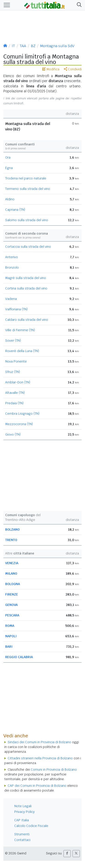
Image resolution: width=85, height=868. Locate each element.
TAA (23, 46)
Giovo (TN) (13, 434)
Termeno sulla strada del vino (28, 189)
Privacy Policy (24, 812)
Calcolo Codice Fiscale (31, 826)
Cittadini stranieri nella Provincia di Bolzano (40, 758)
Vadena (11, 299)
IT (13, 46)
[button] (78, 5)
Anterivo (12, 257)
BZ (33, 46)
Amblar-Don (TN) (18, 382)
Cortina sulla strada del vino (26, 288)
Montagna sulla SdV (57, 46)
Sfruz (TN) (13, 372)
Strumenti (22, 834)
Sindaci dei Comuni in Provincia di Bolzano (39, 742)
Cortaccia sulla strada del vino (28, 247)
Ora (8, 157)
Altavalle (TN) (15, 393)
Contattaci (22, 840)
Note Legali (23, 806)
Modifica (51, 69)
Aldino (10, 199)
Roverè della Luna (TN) (22, 351)
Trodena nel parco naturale (26, 178)
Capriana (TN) (15, 210)
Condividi (73, 69)
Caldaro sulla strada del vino (27, 320)
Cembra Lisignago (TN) (22, 414)
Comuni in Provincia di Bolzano (54, 770)
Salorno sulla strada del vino (27, 220)
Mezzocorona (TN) (19, 424)
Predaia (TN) (14, 403)
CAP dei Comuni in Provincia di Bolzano (37, 786)
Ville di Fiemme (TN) (20, 330)
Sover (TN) (13, 341)
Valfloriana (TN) (16, 309)
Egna (9, 168)
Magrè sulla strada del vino (26, 278)
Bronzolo (12, 267)
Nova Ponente (16, 361)
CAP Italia (22, 820)
